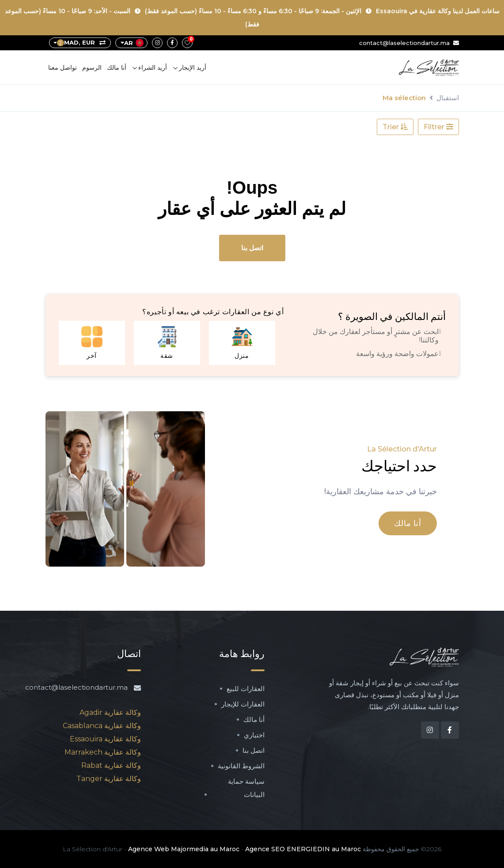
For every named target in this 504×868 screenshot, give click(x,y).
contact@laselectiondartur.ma (409, 43)
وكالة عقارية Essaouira (105, 739)
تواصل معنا (63, 68)
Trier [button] (395, 127)
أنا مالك (117, 68)
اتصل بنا (252, 248)
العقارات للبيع (246, 689)
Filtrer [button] (438, 127)
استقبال (448, 98)
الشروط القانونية (241, 766)
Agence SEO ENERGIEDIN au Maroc (303, 849)
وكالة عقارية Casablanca (102, 726)
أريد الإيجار (193, 68)
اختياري (254, 735)
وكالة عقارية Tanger (109, 779)
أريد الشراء (153, 68)
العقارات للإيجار (243, 704)
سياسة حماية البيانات (246, 788)
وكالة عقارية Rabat (111, 765)
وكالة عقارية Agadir (110, 712)
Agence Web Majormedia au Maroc (184, 849)
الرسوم (92, 68)
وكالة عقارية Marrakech (103, 752)
